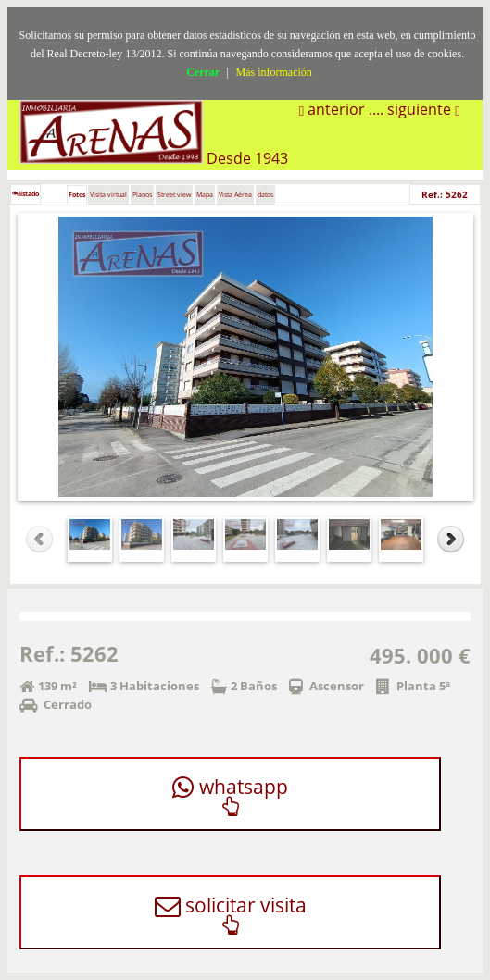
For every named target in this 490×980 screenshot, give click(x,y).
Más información (274, 72)
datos (265, 195)
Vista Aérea (235, 195)
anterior (334, 109)
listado (25, 194)
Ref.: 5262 (445, 194)
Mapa (205, 195)
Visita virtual (108, 195)
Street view (174, 195)
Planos (142, 195)
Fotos (77, 195)
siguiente (421, 109)
